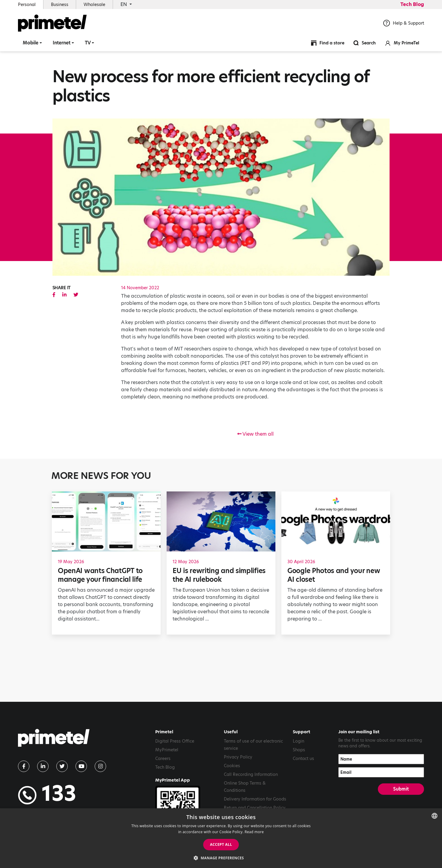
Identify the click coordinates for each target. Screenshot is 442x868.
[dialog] (221, 838)
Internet (62, 43)
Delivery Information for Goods (255, 799)
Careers (163, 758)
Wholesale (94, 5)
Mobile (31, 43)
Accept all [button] (221, 844)
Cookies (232, 766)
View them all (255, 434)
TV (88, 43)
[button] (221, 858)
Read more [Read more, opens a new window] (254, 832)
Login (298, 741)
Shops (299, 750)
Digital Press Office (175, 741)
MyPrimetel (167, 750)
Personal (27, 5)
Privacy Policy (238, 757)
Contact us (303, 758)
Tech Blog (412, 4)
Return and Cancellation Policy (255, 808)
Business (60, 5)
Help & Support (404, 24)
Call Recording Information (251, 774)
